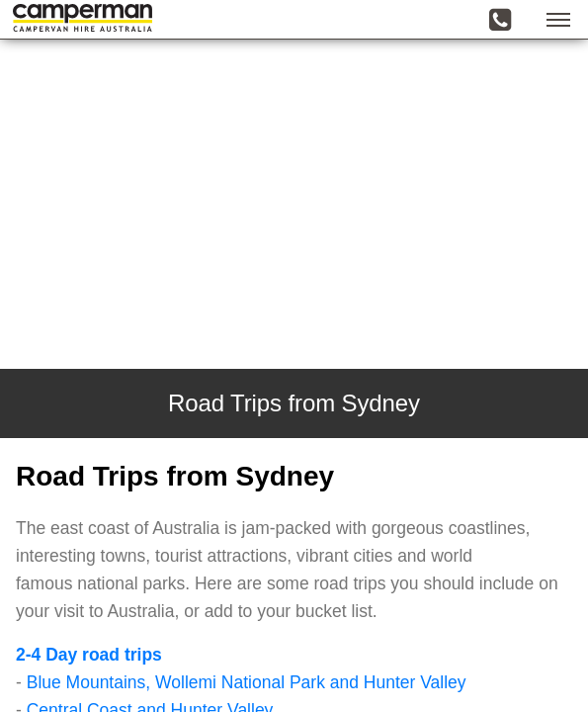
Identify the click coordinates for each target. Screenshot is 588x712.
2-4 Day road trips (89, 655)
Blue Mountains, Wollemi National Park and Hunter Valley (247, 682)
